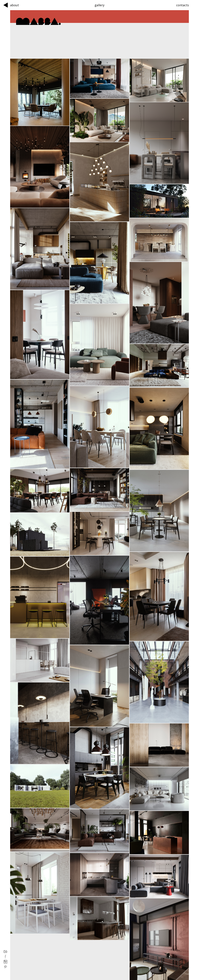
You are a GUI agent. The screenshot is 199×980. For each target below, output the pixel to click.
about (15, 5)
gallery (99, 5)
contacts (183, 5)
